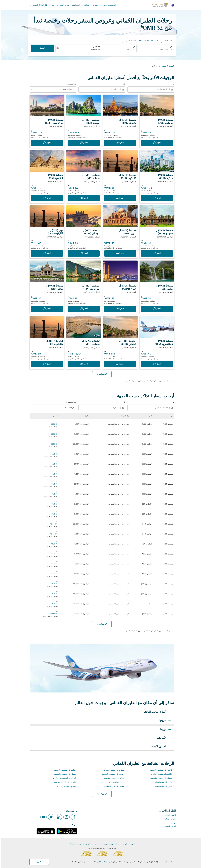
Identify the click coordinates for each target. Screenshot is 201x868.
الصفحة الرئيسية (167, 66)
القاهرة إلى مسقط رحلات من (112, 774)
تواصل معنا (170, 823)
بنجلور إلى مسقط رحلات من (160, 787)
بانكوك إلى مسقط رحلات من (112, 770)
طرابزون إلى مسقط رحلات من (111, 782)
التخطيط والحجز (106, 5)
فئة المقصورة (70, 84)
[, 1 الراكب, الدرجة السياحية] (149, 41)
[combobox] (154, 50)
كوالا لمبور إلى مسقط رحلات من (62, 778)
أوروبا (165, 729)
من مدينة (78, 844)
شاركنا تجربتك (169, 819)
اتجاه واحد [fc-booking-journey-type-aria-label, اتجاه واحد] (167, 41)
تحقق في (94, 5)
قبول (38, 862)
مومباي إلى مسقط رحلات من (160, 778)
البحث (41, 48)
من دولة (70, 844)
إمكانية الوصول (169, 826)
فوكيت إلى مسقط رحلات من (64, 770)
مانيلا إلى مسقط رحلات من (64, 787)
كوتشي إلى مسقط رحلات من (160, 770)
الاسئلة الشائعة (169, 815)
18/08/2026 (94, 50)
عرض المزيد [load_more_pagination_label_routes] (101, 794)
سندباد (51, 5)
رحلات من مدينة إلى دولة (91, 844)
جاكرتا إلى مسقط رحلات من (160, 782)
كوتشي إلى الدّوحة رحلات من (112, 787)
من (169, 47)
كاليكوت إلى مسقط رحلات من (160, 774)
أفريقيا (164, 721)
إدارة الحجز (74, 5)
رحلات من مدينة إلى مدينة (109, 844)
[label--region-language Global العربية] (37, 5)
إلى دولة (130, 844)
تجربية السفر (61, 5)
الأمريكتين (163, 738)
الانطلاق (95, 47)
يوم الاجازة (84, 5)
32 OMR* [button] (150, 28)
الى (133, 47)
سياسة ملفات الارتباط (102, 862)
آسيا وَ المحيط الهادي (157, 712)
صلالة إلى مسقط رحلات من (112, 778)
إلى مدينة (122, 844)
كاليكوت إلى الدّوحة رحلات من (63, 782)
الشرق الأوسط (160, 747)
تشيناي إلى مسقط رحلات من (64, 774)
